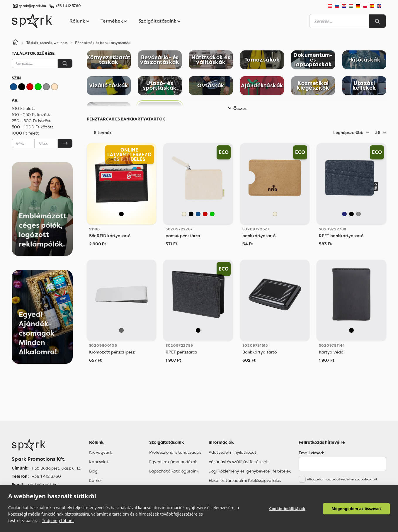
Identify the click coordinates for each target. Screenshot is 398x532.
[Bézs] (55, 87)
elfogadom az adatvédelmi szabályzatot (342, 479)
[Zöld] (38, 87)
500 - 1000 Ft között (33, 127)
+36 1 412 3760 (68, 6)
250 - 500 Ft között (31, 121)
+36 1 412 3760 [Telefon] (46, 476)
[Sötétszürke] (121, 330)
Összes (236, 108)
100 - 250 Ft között (31, 115)
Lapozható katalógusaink (174, 471)
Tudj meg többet (58, 520)
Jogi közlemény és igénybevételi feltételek (250, 471)
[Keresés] (65, 63)
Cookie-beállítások (287, 509)
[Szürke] (46, 87)
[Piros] (30, 87)
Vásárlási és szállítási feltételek (238, 462)
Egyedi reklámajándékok (173, 462)
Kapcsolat (99, 462)
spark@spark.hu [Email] (42, 485)
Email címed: (311, 453)
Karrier (96, 480)
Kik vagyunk (101, 452)
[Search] (377, 21)
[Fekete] (22, 87)
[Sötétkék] (344, 214)
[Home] (15, 43)
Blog (93, 471)
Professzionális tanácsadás (175, 452)
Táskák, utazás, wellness (47, 43)
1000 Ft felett (25, 133)
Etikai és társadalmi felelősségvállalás (245, 480)
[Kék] (13, 87)
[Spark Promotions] (32, 21)
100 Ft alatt (23, 108)
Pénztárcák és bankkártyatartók (103, 43)
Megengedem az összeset (356, 509)
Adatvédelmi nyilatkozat (233, 452)
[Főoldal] (46, 445)
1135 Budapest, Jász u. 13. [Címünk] (56, 468)
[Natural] (184, 214)
